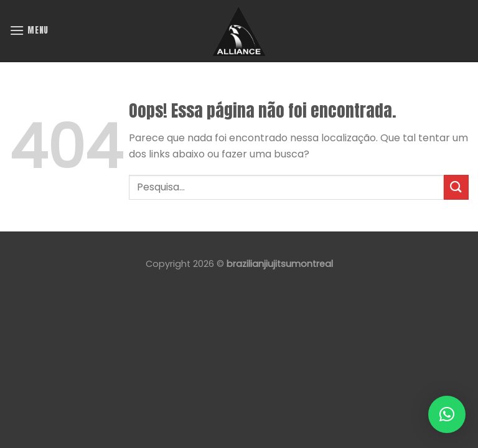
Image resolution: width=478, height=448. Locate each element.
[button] (447, 414)
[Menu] (29, 30)
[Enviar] (456, 187)
